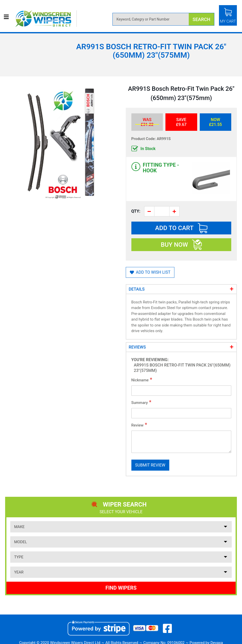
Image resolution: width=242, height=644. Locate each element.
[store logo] (46, 19)
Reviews (137, 347)
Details (137, 289)
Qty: (136, 211)
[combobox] (163, 19)
